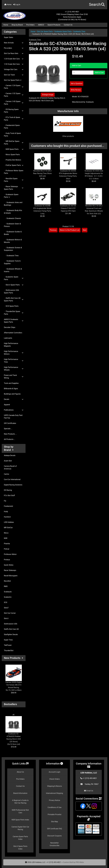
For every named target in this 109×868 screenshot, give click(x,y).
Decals (14, 399)
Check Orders (55, 779)
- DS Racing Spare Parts (14, 111)
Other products (68, 136)
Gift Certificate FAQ (55, 829)
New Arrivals (14, 43)
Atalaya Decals (10, 455)
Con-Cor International (12, 479)
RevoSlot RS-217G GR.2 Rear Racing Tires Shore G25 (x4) (42, 173)
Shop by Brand (17, 25)
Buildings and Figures (12, 394)
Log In (17, 5)
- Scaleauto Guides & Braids (13, 233)
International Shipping (54, 793)
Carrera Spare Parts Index (20, 838)
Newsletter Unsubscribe (54, 844)
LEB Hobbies (9, 522)
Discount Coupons (54, 836)
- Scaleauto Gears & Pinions (12, 225)
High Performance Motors (14, 353)
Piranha (7, 544)
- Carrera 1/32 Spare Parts (14, 95)
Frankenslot (8, 506)
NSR (6, 538)
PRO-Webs (80, 862)
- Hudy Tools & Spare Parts (12, 135)
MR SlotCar (8, 528)
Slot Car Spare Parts (45, 31)
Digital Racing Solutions (13, 485)
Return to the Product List (70, 230)
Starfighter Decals (11, 634)
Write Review (76, 90)
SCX (6, 602)
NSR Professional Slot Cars (20, 811)
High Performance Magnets (11, 345)
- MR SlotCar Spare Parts (14, 143)
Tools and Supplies (11, 383)
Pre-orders (14, 48)
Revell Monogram (11, 576)
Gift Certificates (10, 423)
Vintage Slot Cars (14, 69)
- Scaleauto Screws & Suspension (13, 249)
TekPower (8, 645)
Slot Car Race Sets (14, 53)
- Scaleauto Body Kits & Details (13, 212)
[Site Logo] (19, 14)
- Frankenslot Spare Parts (12, 127)
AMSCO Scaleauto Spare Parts (14, 321)
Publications (14, 410)
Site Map (54, 822)
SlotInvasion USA (11, 624)
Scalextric (8, 597)
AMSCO (41, 25)
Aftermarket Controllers (13, 333)
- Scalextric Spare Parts (14, 278)
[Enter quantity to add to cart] (83, 73)
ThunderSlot (9, 651)
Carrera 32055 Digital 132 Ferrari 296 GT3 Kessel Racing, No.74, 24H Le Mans (14, 678)
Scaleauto (8, 592)
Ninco (6, 533)
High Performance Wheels (14, 369)
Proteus (7, 560)
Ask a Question (77, 84)
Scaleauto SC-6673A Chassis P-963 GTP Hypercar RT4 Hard (68, 208)
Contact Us (68, 25)
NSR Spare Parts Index (20, 820)
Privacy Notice (54, 800)
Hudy (6, 512)
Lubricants (8, 338)
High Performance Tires (14, 361)
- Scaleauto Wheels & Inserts (13, 270)
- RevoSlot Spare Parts (14, 180)
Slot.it (6, 618)
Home (8, 5)
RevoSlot (7, 581)
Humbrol (7, 517)
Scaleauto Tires (79, 31)
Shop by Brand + (9, 448)
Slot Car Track (14, 75)
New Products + (14, 658)
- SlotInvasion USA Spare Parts (11, 291)
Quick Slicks (9, 565)
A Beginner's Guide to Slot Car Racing (20, 802)
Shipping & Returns (54, 786)
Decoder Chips (10, 327)
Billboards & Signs (11, 389)
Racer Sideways (10, 570)
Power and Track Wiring (14, 377)
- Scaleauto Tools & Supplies (12, 262)
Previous (53, 230)
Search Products (54, 25)
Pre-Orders (30, 25)
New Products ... (10, 434)
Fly (5, 501)
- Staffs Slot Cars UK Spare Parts (14, 299)
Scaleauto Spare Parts (63, 31)
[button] (97, 5)
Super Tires (8, 640)
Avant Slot (8, 461)
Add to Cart (99, 72)
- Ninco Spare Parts (12, 155)
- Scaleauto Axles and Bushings (13, 204)
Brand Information (20, 793)
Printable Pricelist (54, 814)
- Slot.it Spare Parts (14, 285)
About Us (20, 772)
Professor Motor (10, 554)
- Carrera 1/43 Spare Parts (14, 103)
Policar (7, 549)
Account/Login (54, 772)
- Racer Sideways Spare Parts (14, 188)
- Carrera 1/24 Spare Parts (14, 87)
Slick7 (6, 608)
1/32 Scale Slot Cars (14, 64)
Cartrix (6, 474)
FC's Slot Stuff (9, 495)
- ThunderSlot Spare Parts (14, 313)
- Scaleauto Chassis (12, 218)
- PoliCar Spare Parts (14, 165)
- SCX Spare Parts (11, 306)
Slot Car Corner (10, 613)
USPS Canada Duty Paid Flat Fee (13, 417)
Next (85, 230)
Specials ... (8, 429)
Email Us (89, 791)
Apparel (7, 405)
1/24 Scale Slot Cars (14, 59)
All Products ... (10, 439)
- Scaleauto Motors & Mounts (13, 241)
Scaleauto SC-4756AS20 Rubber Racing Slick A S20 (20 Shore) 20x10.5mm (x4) (14, 731)
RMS (6, 586)
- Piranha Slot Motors (12, 160)
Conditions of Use (54, 807)
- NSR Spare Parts (14, 149)
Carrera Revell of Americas (10, 467)
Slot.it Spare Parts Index (20, 848)
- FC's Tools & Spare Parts (14, 119)
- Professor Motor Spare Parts (14, 172)
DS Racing (8, 490)
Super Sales (9, 37)
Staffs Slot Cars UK (11, 629)
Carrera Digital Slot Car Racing (20, 828)
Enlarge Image (48, 95)
